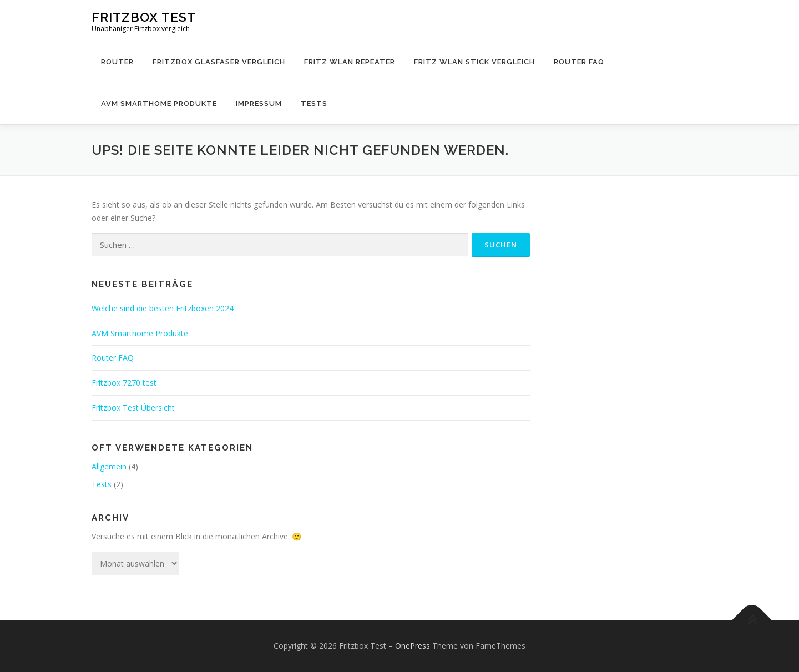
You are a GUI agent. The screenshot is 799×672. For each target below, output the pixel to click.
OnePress (413, 646)
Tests (314, 103)
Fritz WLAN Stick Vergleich (474, 62)
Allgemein (109, 466)
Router (117, 62)
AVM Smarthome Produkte (159, 103)
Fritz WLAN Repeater (350, 62)
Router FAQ (579, 62)
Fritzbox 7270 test (124, 383)
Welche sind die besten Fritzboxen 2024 (163, 308)
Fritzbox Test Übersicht (133, 408)
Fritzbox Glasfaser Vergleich (219, 62)
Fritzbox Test (144, 17)
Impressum (259, 103)
